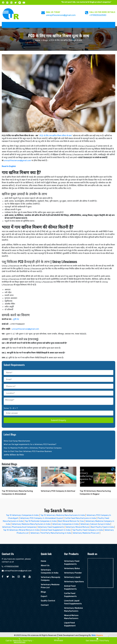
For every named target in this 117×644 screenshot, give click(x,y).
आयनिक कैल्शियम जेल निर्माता (14, 455)
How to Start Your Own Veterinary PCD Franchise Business (28, 451)
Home (38, 40)
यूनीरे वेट (16, 319)
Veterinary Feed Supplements (51, 527)
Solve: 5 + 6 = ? (11, 408)
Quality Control (48, 601)
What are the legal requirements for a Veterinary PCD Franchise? (30, 444)
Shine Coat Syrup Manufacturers (17, 441)
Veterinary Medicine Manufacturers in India (31, 524)
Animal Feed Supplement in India (56, 530)
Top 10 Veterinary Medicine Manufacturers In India (63, 515)
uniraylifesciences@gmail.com (61, 15)
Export (44, 596)
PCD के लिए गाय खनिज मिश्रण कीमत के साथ (55, 136)
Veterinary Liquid (72, 577)
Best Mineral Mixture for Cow (71, 521)
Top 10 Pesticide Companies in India (41, 521)
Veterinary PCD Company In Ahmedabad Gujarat (42, 518)
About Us (45, 565)
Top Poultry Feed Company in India (88, 530)
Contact (45, 605)
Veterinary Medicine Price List (86, 533)
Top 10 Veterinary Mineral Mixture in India (21, 530)
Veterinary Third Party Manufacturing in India (51, 533)
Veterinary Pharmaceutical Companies (19, 527)
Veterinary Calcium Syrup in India (95, 524)
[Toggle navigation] (110, 25)
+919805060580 (98, 15)
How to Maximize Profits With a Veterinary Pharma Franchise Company (33, 448)
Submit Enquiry (58, 420)
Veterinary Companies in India (65, 524)
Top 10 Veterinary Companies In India (22, 515)
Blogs (45, 40)
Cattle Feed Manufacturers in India (80, 518)
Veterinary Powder (73, 573)
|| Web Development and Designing (73, 635)
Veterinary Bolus (72, 568)
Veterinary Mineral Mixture (77, 527)
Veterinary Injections (74, 582)
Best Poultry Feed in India (102, 527)
